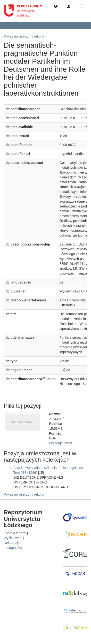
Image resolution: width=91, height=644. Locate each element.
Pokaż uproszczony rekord (24, 36)
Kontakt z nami (15, 533)
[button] (56, 6)
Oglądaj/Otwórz (61, 443)
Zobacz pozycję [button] (19, 25)
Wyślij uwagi (13, 538)
